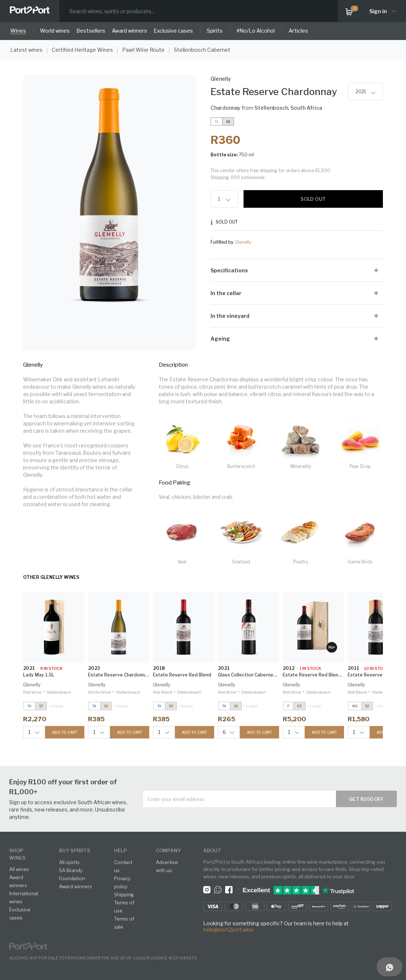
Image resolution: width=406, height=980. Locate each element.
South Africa (306, 108)
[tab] (297, 270)
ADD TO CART (65, 732)
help (120, 850)
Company (168, 850)
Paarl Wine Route (143, 50)
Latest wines (26, 50)
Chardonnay (226, 108)
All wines (19, 869)
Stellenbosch (271, 108)
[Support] (389, 967)
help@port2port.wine (228, 930)
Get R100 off (366, 799)
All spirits (69, 862)
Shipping (124, 894)
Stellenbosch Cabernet (202, 50)
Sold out (313, 199)
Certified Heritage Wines (82, 50)
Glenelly (243, 242)
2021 (361, 92)
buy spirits (75, 850)
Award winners (76, 886)
